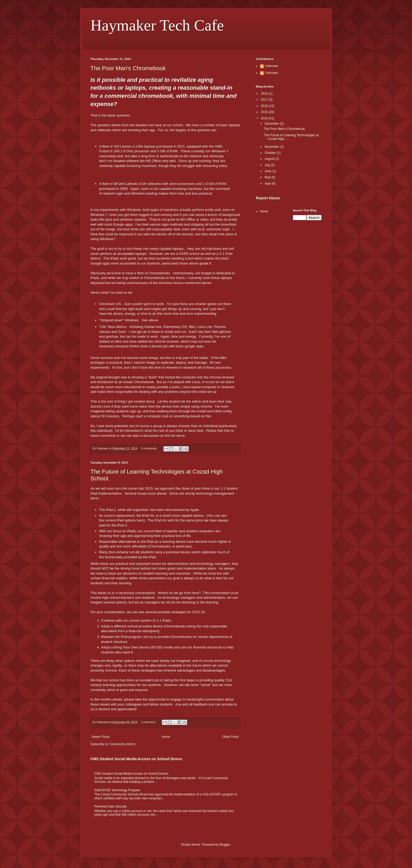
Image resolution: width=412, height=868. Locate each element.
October (271, 153)
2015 (265, 112)
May (268, 177)
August (270, 159)
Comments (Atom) (122, 744)
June (268, 171)
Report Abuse (268, 198)
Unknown (272, 66)
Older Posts (231, 737)
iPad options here (130, 520)
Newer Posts (101, 737)
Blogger (225, 845)
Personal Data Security (110, 806)
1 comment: (149, 722)
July (268, 165)
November (272, 147)
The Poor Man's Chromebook (128, 68)
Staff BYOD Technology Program (117, 790)
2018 (265, 94)
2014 (265, 118)
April (268, 184)
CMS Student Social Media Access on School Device (136, 759)
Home (166, 737)
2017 (265, 100)
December (272, 124)
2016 (265, 106)
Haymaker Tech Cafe (157, 25)
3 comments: (149, 448)
